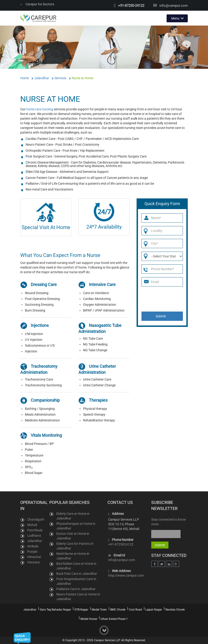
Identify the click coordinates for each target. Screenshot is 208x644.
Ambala (33, 546)
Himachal (34, 557)
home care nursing (40, 109)
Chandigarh (36, 519)
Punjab (32, 552)
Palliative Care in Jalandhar (76, 589)
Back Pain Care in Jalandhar (77, 573)
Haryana (34, 562)
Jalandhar (35, 541)
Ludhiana (34, 536)
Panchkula (35, 530)
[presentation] (163, 299)
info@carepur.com (174, 6)
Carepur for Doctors (37, 4)
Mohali (32, 525)
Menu (175, 18)
